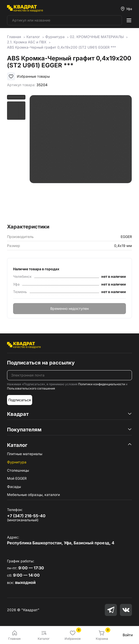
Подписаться (20, 400)
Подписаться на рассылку (41, 363)
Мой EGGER (17, 478)
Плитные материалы (25, 454)
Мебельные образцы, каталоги (33, 495)
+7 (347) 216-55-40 (26, 516)
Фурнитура (17, 462)
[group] (81, 158)
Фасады (14, 487)
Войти (128, 635)
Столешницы (18, 470)
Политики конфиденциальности (102, 384)
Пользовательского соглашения (31, 388)
